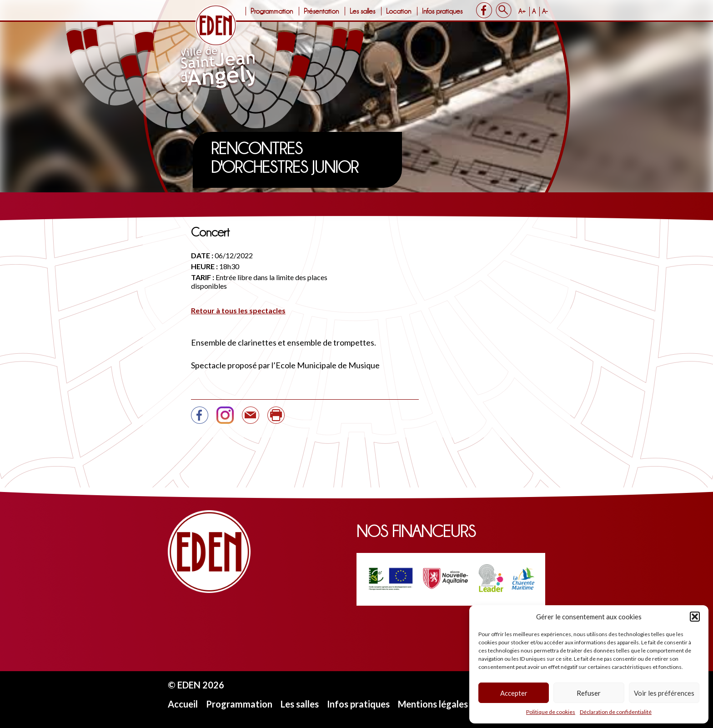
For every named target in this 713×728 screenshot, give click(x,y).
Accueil (183, 704)
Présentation (321, 11)
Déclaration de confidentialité (616, 712)
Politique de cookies (551, 712)
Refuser (589, 693)
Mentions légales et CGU (449, 704)
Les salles (362, 11)
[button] (695, 617)
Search (504, 10)
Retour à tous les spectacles (238, 310)
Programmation (272, 11)
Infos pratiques (442, 11)
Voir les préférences (664, 693)
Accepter (514, 693)
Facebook (484, 10)
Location (399, 11)
